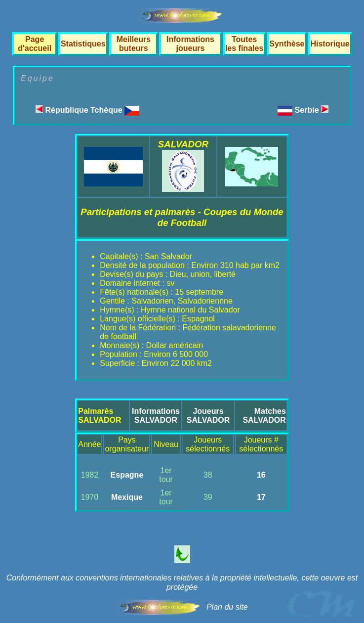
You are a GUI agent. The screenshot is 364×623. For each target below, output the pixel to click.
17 (261, 497)
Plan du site (227, 607)
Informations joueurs (190, 44)
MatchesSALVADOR (264, 416)
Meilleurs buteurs (134, 44)
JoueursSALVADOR (208, 416)
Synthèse (287, 44)
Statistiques (83, 44)
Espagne (127, 475)
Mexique (127, 497)
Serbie (312, 110)
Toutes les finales (244, 44)
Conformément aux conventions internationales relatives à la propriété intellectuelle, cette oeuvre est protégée (182, 582)
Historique (330, 44)
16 (261, 475)
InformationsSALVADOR (156, 416)
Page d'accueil (35, 44)
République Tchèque (87, 110)
